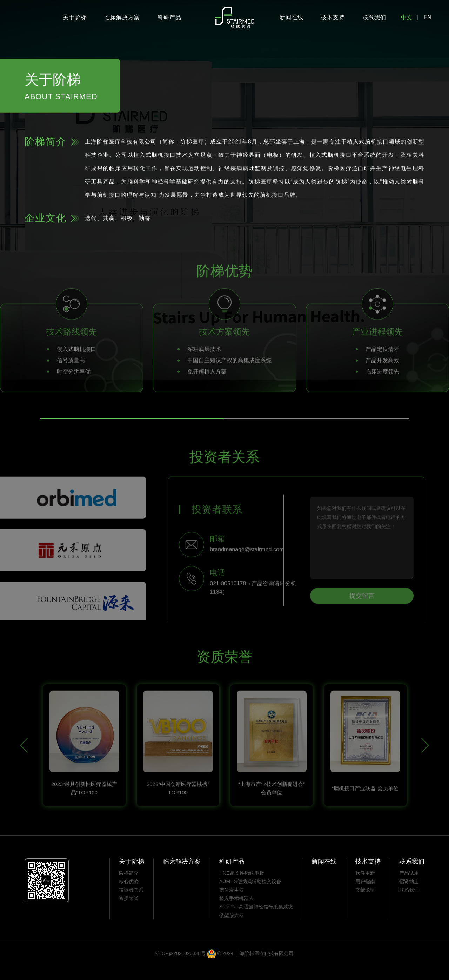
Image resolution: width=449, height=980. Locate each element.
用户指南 (365, 896)
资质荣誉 (129, 913)
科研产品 (169, 17)
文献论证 (365, 905)
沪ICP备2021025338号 (180, 968)
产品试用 (409, 888)
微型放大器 (232, 930)
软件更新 (365, 888)
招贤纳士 (409, 896)
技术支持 (333, 17)
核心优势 (129, 896)
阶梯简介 (129, 888)
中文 (407, 17)
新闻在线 (291, 17)
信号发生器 (232, 905)
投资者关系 (131, 905)
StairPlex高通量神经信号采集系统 (256, 921)
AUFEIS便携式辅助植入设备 (250, 896)
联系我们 (374, 17)
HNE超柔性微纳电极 (242, 888)
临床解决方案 (122, 17)
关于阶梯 (75, 17)
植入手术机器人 (236, 913)
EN (428, 17)
